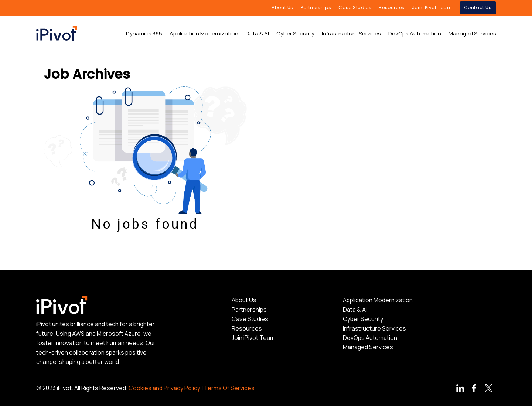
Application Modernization (378, 300)
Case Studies (250, 319)
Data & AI (355, 310)
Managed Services (368, 347)
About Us (244, 300)
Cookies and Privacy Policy (164, 388)
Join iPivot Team (253, 338)
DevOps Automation (370, 338)
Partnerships (249, 310)
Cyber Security (363, 319)
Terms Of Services (229, 388)
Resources (247, 328)
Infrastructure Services (374, 328)
